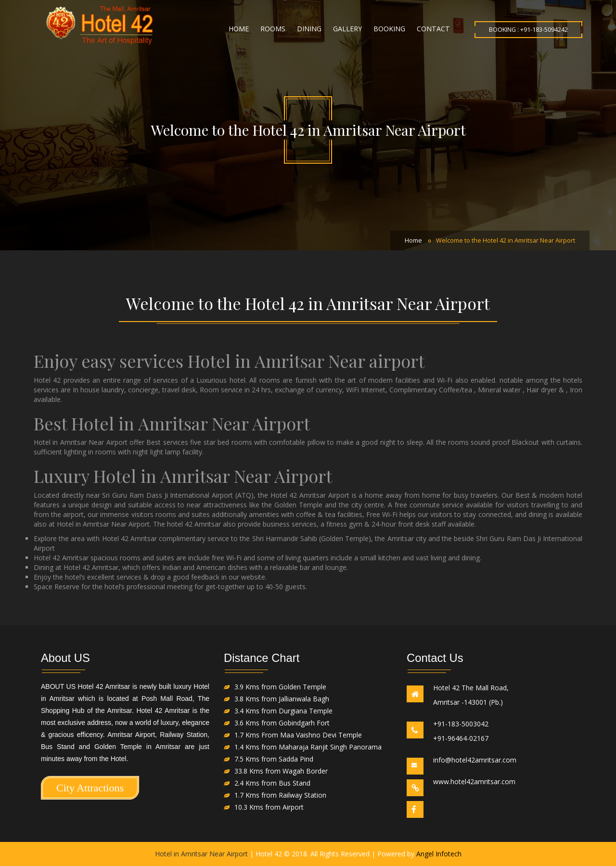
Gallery (347, 29)
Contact (433, 29)
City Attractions (90, 788)
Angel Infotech (439, 854)
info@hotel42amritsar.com (475, 760)
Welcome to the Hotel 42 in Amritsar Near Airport (506, 240)
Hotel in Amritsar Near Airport (201, 854)
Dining (309, 29)
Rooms (273, 29)
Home (239, 29)
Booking (389, 29)
